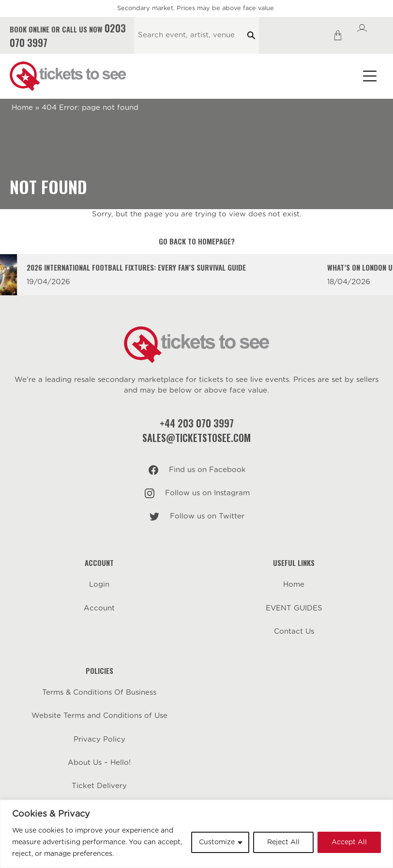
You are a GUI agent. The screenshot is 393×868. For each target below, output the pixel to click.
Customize (217, 842)
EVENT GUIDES (294, 608)
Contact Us (294, 632)
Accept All (349, 842)
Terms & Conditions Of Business (99, 693)
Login (99, 585)
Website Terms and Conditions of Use (99, 716)
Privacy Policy (99, 739)
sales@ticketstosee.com (196, 438)
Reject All (283, 842)
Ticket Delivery (99, 786)
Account (99, 608)
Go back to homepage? (197, 241)
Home (22, 108)
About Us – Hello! (99, 763)
